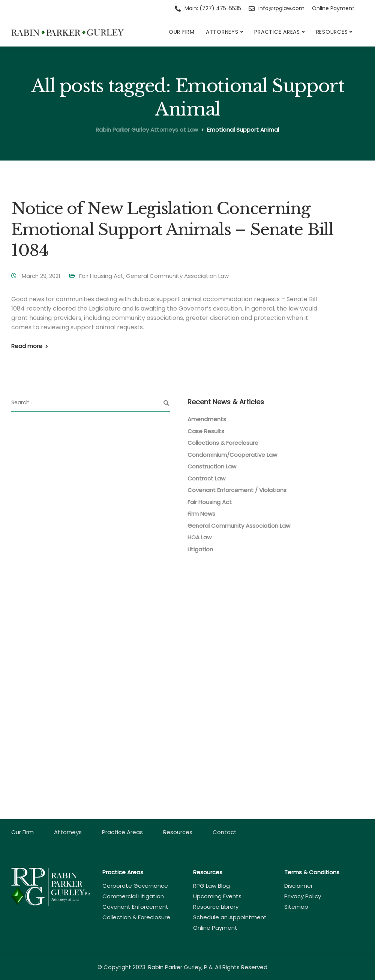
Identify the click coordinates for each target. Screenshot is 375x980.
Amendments (207, 419)
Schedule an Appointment (230, 917)
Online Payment (333, 8)
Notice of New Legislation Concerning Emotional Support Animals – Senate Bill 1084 (172, 230)
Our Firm (182, 32)
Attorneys (222, 32)
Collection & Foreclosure (136, 917)
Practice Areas (277, 32)
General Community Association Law (177, 276)
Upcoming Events (217, 896)
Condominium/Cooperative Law (232, 455)
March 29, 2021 (42, 276)
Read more (27, 346)
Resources (332, 32)
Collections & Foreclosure (223, 443)
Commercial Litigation (133, 896)
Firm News (201, 514)
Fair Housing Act (101, 276)
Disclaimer (298, 886)
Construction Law (212, 466)
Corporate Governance (135, 886)
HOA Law (199, 537)
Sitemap (296, 907)
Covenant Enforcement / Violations (237, 490)
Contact (225, 832)
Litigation (200, 549)
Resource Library (216, 907)
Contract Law (206, 478)
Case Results (206, 431)
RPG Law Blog (211, 886)
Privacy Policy (303, 896)
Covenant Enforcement (135, 907)
